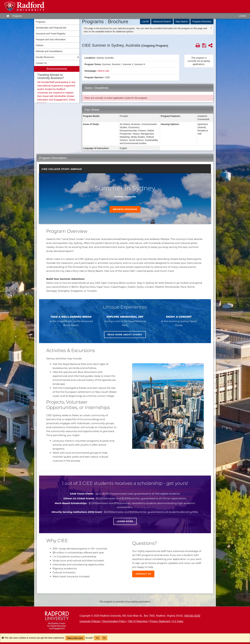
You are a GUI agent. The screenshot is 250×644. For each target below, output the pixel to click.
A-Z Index (178, 621)
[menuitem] (57, 84)
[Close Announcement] (211, 28)
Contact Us (143, 574)
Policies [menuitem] (40, 45)
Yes (97, 638)
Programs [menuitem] (41, 22)
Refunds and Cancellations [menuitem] (49, 51)
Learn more (125, 521)
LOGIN (242, 16)
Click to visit (103, 71)
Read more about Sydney (125, 334)
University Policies (90, 621)
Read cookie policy (75, 638)
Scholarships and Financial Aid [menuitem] (51, 28)
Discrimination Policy (114, 621)
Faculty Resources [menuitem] (45, 57)
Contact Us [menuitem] (41, 63)
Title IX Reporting (138, 621)
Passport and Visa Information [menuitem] (51, 39)
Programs (17, 16)
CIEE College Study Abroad (62, 169)
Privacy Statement (160, 621)
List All (145, 21)
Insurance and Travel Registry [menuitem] (51, 34)
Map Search (182, 21)
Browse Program (125, 209)
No (104, 638)
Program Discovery (202, 21)
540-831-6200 (192, 616)
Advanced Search (162, 21)
